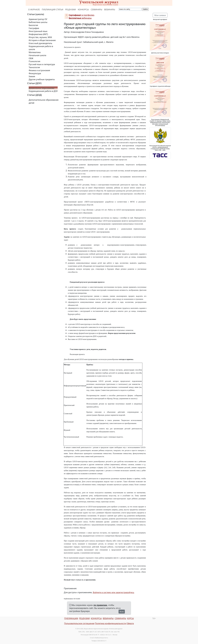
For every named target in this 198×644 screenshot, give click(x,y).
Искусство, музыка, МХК (40, 37)
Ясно (122, 612)
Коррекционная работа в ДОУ (43, 91)
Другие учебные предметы (42, 79)
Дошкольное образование (42, 88)
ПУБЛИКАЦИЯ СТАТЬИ (53, 10)
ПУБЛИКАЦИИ (71, 618)
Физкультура (35, 73)
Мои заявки (160, 15)
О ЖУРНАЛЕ (34, 10)
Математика (35, 52)
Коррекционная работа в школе (41, 48)
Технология (34, 67)
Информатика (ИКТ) (38, 34)
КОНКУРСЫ (83, 10)
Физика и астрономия (39, 70)
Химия (32, 76)
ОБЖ (31, 58)
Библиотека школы (38, 22)
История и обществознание (42, 40)
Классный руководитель (40, 43)
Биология (33, 25)
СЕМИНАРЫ (96, 10)
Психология (34, 61)
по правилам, (101, 605)
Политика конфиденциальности (110, 623)
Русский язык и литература (42, 64)
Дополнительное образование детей (44, 101)
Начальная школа (37, 55)
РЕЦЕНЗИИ (71, 10)
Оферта (130, 623)
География (34, 28)
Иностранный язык (38, 31)
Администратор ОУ (38, 19)
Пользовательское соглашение (79, 623)
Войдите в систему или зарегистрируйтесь (114, 592)
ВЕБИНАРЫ (110, 10)
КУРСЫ (130, 618)
